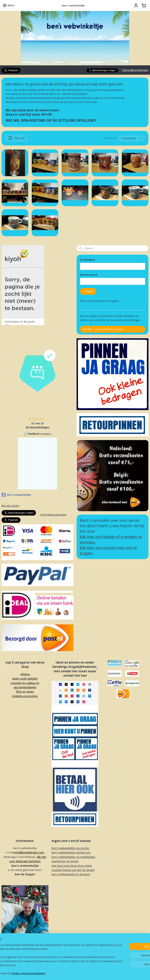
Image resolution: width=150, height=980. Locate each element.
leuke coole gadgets (25, 678)
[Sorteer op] (132, 138)
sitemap (63, 973)
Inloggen (88, 291)
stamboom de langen (65, 861)
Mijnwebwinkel (120, 973)
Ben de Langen (10, 506)
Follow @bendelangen (135, 70)
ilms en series (26, 692)
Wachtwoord (88, 275)
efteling (25, 674)
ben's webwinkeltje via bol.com (71, 852)
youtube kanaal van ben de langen (73, 870)
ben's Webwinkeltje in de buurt (71, 874)
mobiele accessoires (25, 696)
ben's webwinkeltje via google (70, 848)
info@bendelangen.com (29, 852)
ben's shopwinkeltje (16, 495)
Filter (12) (16, 138)
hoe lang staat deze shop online (72, 866)
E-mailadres (87, 260)
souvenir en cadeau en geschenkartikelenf (25, 687)
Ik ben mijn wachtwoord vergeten (100, 301)
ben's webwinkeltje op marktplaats (73, 857)
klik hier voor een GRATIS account (103, 329)
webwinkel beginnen (86, 973)
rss (71, 973)
